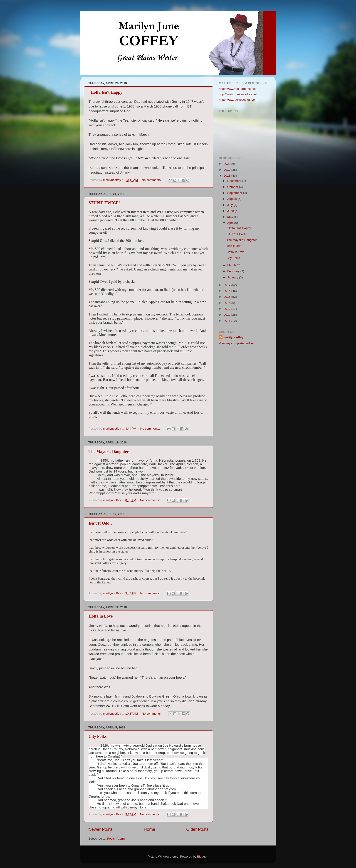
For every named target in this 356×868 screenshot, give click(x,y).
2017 (227, 285)
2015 (227, 297)
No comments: (152, 180)
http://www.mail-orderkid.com (239, 89)
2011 (227, 321)
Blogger (202, 857)
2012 (227, 315)
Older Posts (197, 829)
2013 (227, 309)
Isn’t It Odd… (101, 523)
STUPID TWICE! (104, 203)
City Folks (98, 736)
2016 (227, 291)
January (233, 277)
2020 (227, 164)
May (231, 217)
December (235, 181)
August (232, 199)
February (234, 271)
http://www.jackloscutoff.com (238, 100)
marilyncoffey (233, 337)
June (231, 211)
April (231, 223)
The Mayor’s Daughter (109, 452)
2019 (227, 170)
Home (149, 829)
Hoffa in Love (101, 616)
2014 (227, 303)
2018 (227, 176)
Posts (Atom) (116, 839)
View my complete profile (236, 343)
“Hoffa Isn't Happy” (106, 92)
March (232, 265)
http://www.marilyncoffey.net (238, 94)
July (230, 205)
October (233, 187)
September (235, 193)
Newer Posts (100, 829)
